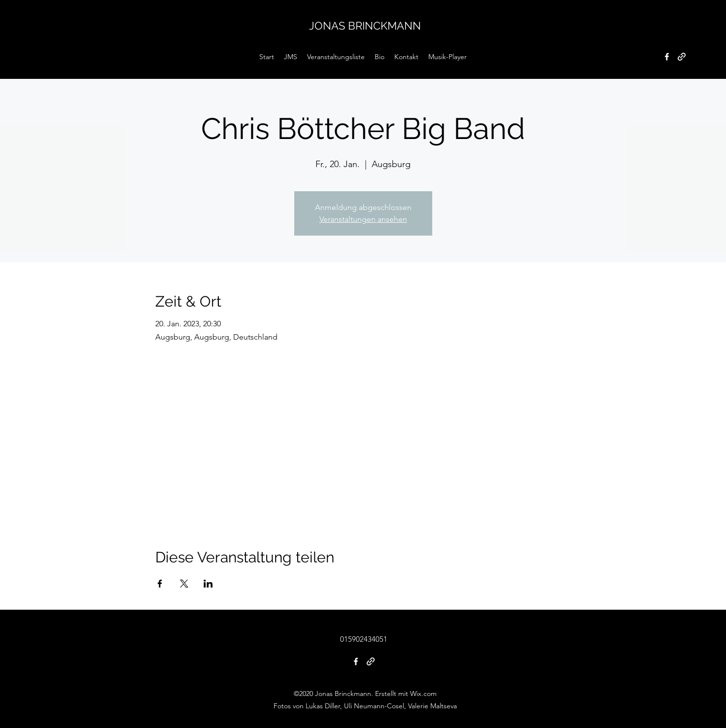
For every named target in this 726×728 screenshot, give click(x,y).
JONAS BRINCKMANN (365, 26)
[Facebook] (667, 57)
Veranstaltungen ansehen (363, 219)
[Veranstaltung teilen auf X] (184, 584)
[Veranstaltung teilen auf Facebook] (160, 584)
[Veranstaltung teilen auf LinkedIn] (208, 584)
